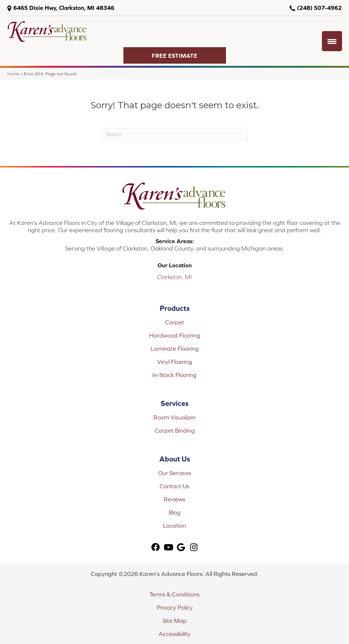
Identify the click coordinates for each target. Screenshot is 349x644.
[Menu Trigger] (332, 41)
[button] (175, 55)
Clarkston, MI (174, 277)
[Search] (175, 134)
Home (13, 74)
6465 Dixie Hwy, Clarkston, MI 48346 (64, 8)
